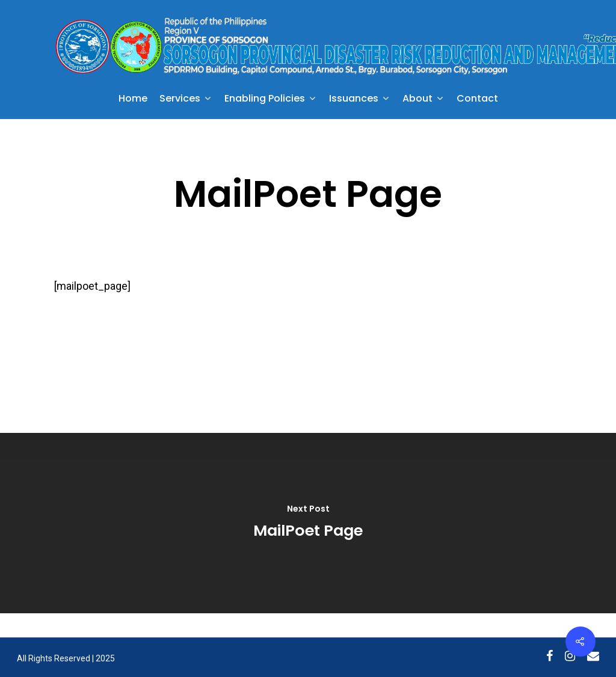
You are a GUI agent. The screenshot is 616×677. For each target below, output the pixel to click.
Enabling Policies (269, 100)
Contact (477, 100)
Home (133, 100)
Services (185, 100)
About (422, 100)
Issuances (359, 100)
